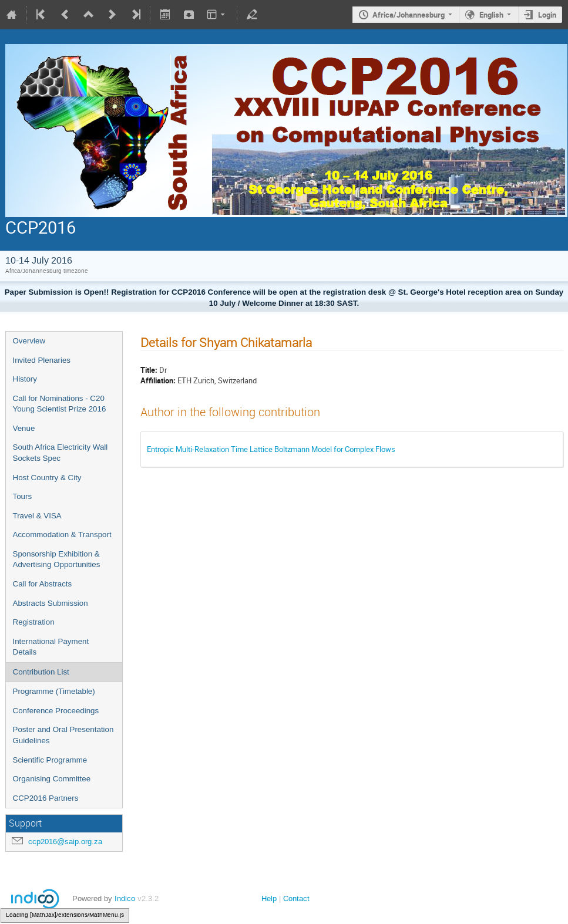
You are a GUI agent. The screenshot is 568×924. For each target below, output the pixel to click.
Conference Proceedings (56, 711)
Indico (125, 898)
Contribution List (41, 672)
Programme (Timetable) (54, 691)
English (491, 15)
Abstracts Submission (51, 603)
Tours (23, 496)
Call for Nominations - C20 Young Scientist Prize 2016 (60, 404)
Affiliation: (158, 380)
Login (547, 15)
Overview (29, 341)
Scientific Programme (50, 760)
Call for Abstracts (43, 584)
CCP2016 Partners (46, 798)
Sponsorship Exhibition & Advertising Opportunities (57, 559)
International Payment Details (51, 647)
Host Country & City (47, 478)
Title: (149, 370)
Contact (296, 898)
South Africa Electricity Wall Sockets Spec (61, 453)
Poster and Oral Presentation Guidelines (63, 735)
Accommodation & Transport (62, 534)
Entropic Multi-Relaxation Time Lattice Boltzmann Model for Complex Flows (271, 449)
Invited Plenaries (42, 360)
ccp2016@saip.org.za (65, 842)
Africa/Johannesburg (409, 15)
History (25, 379)
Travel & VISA (37, 516)
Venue (24, 428)
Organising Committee (52, 779)
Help (269, 898)
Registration (34, 622)
